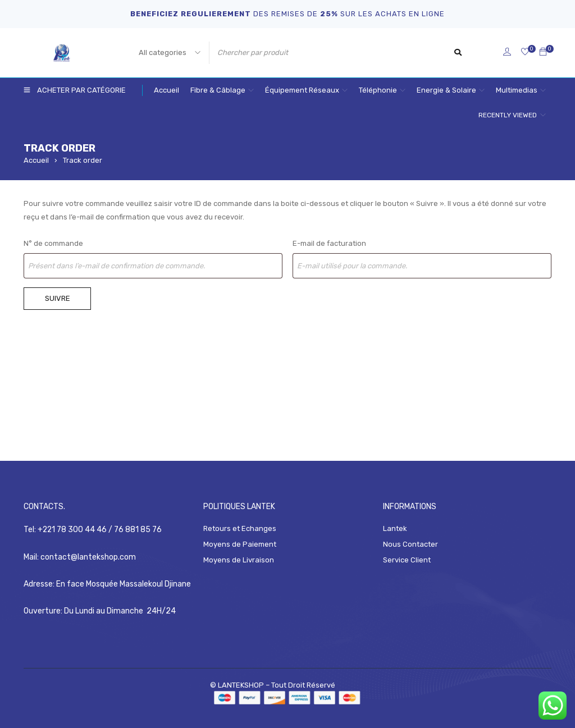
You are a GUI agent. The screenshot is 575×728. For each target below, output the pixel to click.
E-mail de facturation (329, 243)
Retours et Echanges (240, 528)
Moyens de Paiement (240, 544)
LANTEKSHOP (242, 684)
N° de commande (53, 243)
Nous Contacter (410, 544)
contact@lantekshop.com (88, 556)
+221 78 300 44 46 (73, 529)
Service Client (407, 560)
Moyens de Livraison (239, 560)
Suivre (58, 298)
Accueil (36, 160)
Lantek (395, 528)
